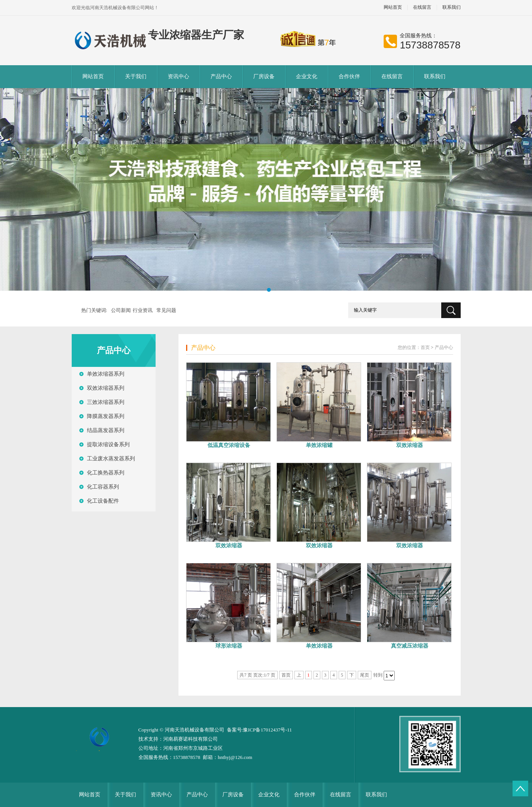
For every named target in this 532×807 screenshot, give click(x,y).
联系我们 (452, 7)
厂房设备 (264, 76)
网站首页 (393, 7)
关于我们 (136, 76)
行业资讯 (143, 310)
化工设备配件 (103, 501)
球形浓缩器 (229, 646)
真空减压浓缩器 (410, 646)
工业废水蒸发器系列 (111, 459)
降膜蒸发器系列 (106, 416)
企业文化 (307, 76)
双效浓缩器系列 (106, 388)
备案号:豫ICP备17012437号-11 (260, 730)
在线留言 (422, 7)
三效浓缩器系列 (106, 402)
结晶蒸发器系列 (106, 430)
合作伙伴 (349, 76)
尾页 (365, 675)
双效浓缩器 (410, 445)
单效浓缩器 (319, 646)
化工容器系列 (103, 487)
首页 (425, 347)
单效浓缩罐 (319, 445)
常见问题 (166, 310)
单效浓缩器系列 (106, 374)
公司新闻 (121, 310)
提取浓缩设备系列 (108, 444)
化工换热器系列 (106, 473)
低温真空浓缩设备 (229, 445)
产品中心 (221, 76)
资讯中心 (178, 76)
